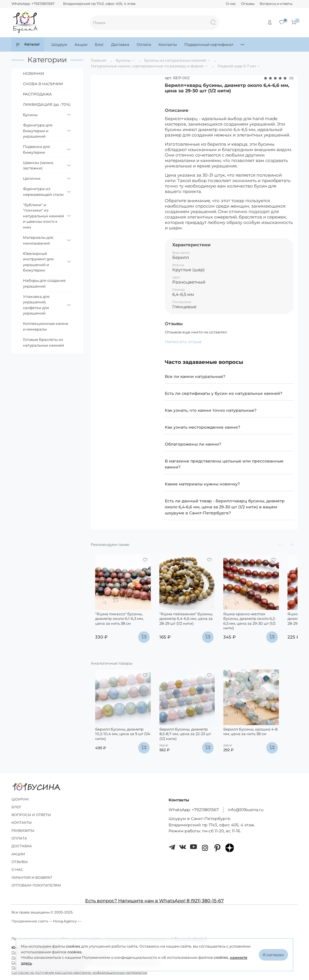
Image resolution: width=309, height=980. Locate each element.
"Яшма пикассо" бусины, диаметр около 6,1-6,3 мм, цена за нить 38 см (120, 626)
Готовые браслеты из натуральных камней (43, 342)
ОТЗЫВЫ (20, 862)
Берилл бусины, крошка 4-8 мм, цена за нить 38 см (265, 747)
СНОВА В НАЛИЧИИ (43, 84)
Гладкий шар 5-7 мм (237, 66)
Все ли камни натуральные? (195, 376)
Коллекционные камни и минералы (46, 326)
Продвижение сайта (30, 921)
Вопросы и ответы (276, 4)
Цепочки (32, 178)
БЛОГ (16, 807)
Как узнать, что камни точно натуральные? (211, 410)
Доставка (120, 44)
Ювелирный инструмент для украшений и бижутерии (38, 262)
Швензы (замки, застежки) (38, 165)
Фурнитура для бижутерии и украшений (38, 131)
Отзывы (248, 4)
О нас (231, 4)
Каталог (28, 44)
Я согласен (273, 955)
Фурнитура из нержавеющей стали (43, 192)
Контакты (168, 44)
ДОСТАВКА (22, 846)
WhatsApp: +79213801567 (33, 4)
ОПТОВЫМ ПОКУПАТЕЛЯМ (36, 885)
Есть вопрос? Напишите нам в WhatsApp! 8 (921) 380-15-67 (154, 901)
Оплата (144, 44)
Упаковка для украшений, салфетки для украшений (36, 305)
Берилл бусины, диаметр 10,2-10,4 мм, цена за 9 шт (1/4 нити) (120, 747)
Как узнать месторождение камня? (203, 427)
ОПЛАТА (19, 838)
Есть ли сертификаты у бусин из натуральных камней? (224, 393)
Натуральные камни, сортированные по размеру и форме (147, 66)
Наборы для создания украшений (44, 283)
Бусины (123, 60)
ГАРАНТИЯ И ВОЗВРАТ (32, 878)
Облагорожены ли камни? (193, 444)
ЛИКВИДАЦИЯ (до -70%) (47, 104)
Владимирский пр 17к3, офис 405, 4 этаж (99, 4)
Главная (99, 60)
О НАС (17, 870)
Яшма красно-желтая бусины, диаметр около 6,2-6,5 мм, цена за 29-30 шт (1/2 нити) (264, 626)
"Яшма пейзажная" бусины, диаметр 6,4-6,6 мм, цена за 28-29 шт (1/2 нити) (193, 626)
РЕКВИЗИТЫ (23, 831)
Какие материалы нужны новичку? (202, 484)
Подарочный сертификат (209, 44)
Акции (81, 44)
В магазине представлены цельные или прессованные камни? (224, 464)
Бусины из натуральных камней (175, 60)
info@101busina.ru (246, 810)
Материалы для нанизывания (38, 240)
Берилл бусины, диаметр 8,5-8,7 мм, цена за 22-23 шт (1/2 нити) (193, 747)
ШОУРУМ (20, 799)
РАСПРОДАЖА (37, 94)
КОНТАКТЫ (22, 823)
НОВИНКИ (34, 73)
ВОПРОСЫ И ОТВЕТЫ (31, 815)
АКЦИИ (18, 854)
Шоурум (59, 44)
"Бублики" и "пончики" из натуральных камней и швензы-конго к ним (43, 216)
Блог (99, 44)
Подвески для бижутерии (36, 149)
